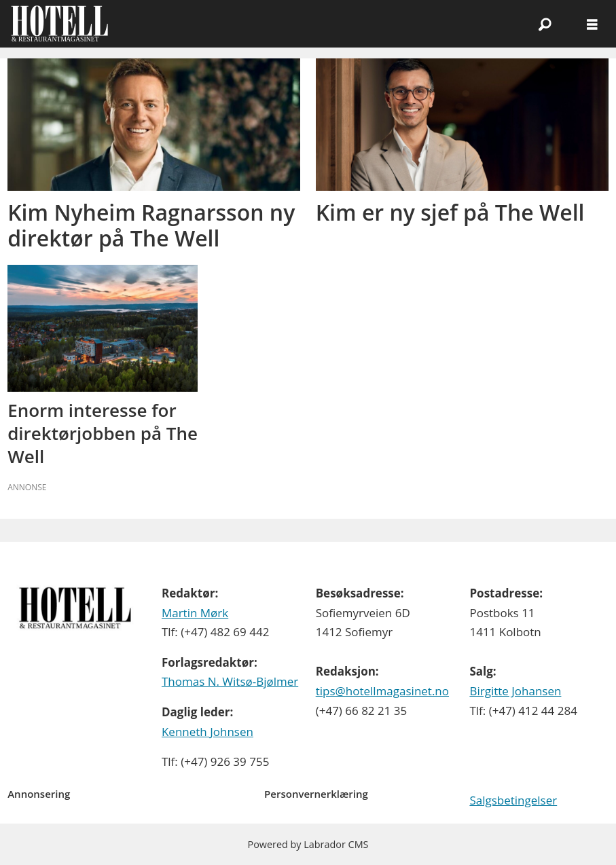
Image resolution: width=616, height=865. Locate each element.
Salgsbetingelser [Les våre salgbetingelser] (513, 800)
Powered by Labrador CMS (308, 844)
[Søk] (545, 24)
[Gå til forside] (59, 24)
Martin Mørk (195, 613)
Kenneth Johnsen (207, 732)
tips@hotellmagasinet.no (382, 691)
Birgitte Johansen (515, 691)
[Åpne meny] (592, 24)
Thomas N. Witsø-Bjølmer (230, 681)
